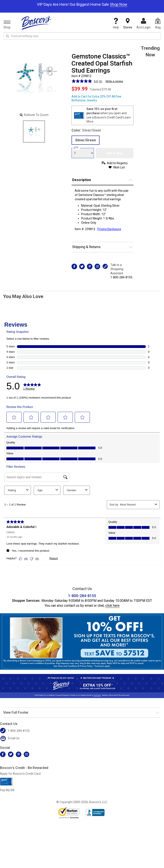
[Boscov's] (37, 23)
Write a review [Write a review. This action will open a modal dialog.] (114, 81)
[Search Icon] (7, 36)
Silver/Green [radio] (86, 140)
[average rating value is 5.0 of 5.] (85, 81)
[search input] (82, 36)
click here (112, 606)
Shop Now (119, 4)
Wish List (119, 167)
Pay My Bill (7, 790)
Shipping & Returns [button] (86, 247)
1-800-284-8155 (121, 277)
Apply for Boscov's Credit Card (20, 774)
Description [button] (82, 180)
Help (116, 23)
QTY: (76, 148)
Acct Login (143, 23)
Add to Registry (117, 163)
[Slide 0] (34, 132)
